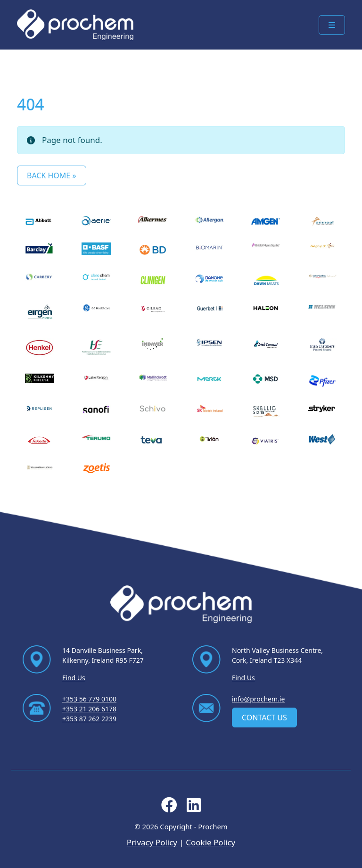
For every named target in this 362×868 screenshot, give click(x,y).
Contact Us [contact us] (264, 718)
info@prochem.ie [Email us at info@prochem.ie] (258, 699)
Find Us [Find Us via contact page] (74, 678)
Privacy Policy (152, 842)
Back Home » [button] (52, 175)
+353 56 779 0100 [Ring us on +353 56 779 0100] (89, 699)
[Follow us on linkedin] (194, 808)
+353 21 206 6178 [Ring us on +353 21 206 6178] (89, 709)
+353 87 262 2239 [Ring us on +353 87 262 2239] (89, 719)
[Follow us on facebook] (169, 808)
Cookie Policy (210, 842)
